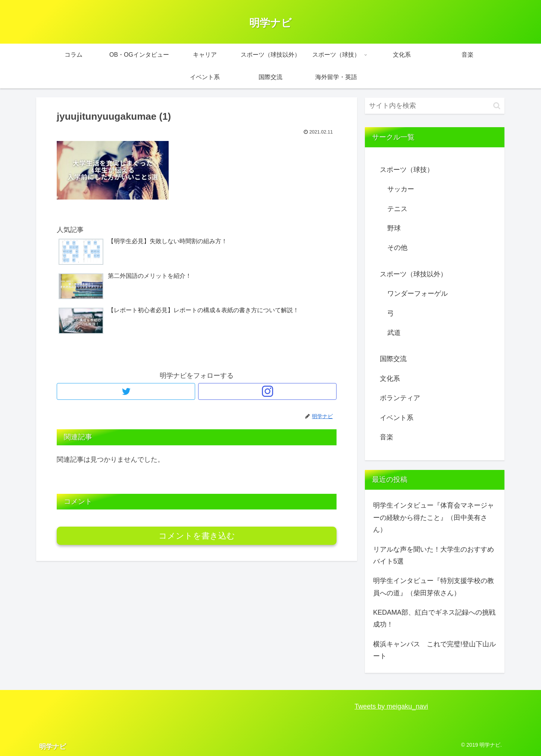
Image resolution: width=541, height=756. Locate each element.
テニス (397, 209)
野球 (394, 228)
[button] (497, 106)
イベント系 (397, 418)
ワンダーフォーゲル (418, 294)
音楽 (387, 437)
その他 (397, 248)
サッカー (401, 189)
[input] (435, 106)
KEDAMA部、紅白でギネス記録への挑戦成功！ (434, 618)
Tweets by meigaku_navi (391, 706)
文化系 (390, 379)
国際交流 (393, 359)
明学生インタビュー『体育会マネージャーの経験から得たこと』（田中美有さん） (434, 517)
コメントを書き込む (197, 536)
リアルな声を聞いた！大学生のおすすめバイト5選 (434, 555)
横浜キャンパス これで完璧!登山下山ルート (434, 650)
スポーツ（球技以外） (413, 274)
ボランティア (400, 398)
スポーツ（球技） (407, 170)
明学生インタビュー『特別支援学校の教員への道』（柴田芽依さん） (434, 587)
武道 (394, 333)
